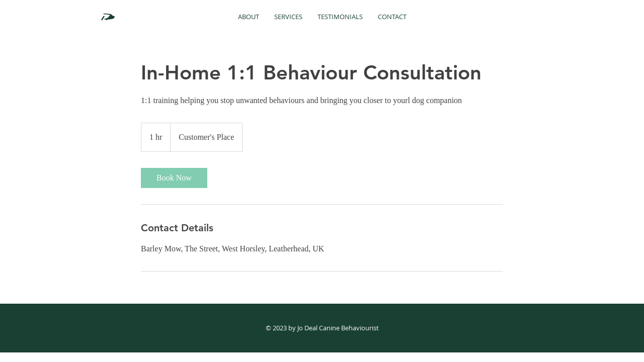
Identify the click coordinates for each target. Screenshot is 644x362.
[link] (174, 178)
